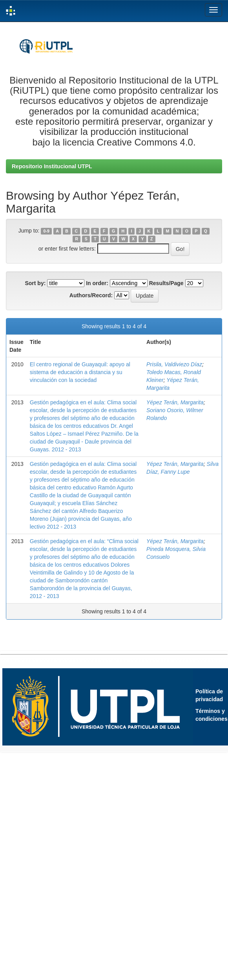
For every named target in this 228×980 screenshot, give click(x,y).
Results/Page (166, 283)
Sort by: (35, 283)
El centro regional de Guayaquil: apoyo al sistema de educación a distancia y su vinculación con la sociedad (80, 372)
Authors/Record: (91, 295)
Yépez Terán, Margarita (175, 402)
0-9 (47, 231)
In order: (97, 283)
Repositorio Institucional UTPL (52, 166)
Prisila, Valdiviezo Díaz (174, 364)
